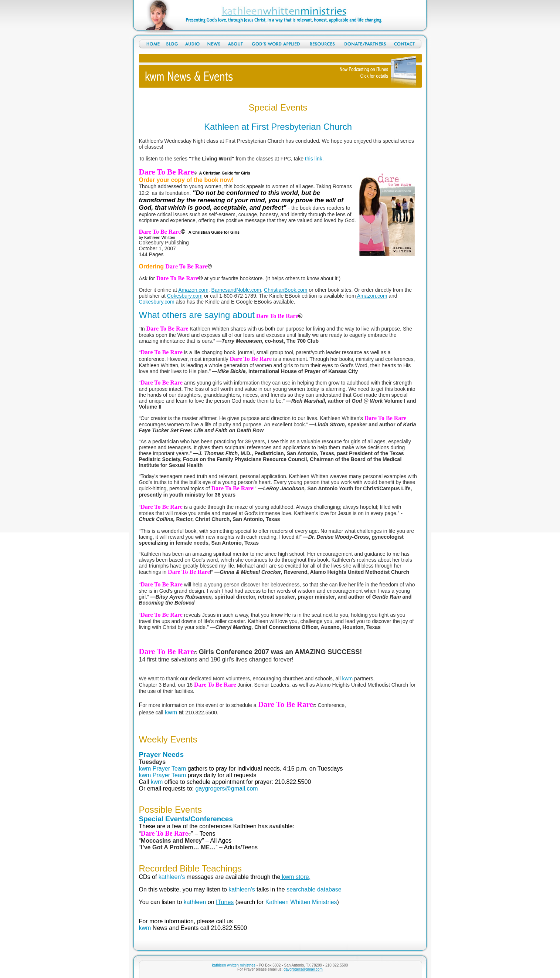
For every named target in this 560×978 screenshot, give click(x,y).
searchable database (314, 889)
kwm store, (295, 877)
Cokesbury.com (185, 296)
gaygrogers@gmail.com (226, 789)
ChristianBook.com (286, 290)
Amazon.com (193, 290)
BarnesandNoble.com (236, 290)
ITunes (225, 902)
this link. (314, 159)
